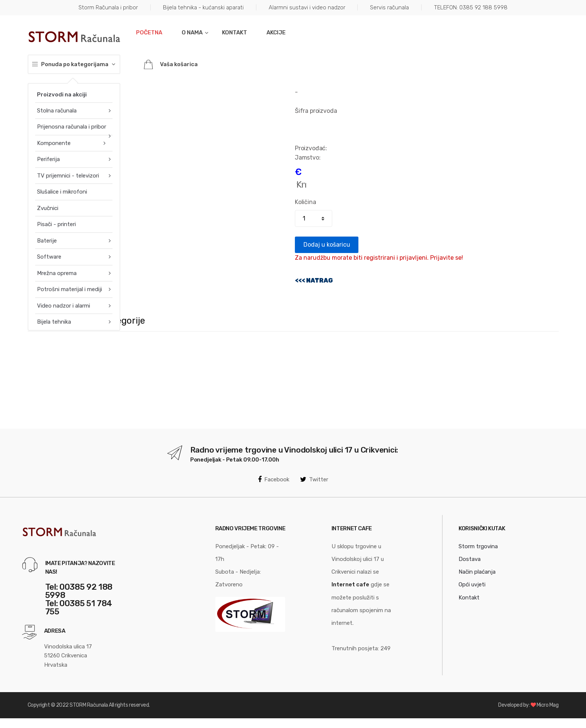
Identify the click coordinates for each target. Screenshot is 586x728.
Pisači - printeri (56, 224)
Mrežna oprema (57, 273)
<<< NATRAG (314, 280)
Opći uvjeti (472, 584)
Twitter (314, 479)
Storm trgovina (478, 546)
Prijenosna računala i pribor (72, 127)
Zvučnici (48, 208)
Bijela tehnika (54, 322)
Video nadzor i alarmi (64, 306)
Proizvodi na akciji (62, 95)
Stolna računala (57, 111)
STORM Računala (89, 705)
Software (49, 257)
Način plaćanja (477, 572)
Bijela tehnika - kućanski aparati (203, 7)
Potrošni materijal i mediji (70, 289)
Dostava (470, 559)
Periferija (48, 159)
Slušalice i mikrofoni (62, 192)
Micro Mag (548, 705)
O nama (192, 33)
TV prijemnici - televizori (68, 176)
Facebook (274, 479)
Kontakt (235, 33)
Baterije (47, 241)
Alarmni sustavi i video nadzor (307, 7)
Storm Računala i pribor (108, 7)
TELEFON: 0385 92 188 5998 (471, 7)
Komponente (54, 143)
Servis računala (389, 7)
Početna (149, 33)
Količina (306, 202)
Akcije (276, 33)
